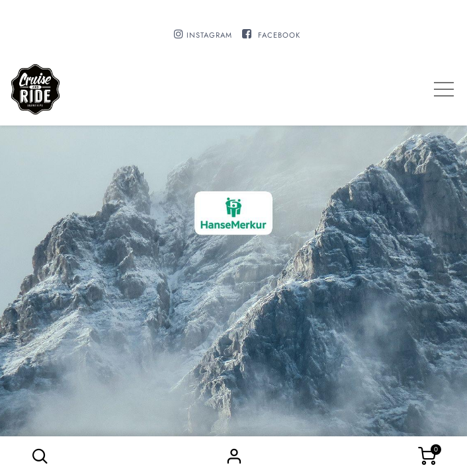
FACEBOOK (279, 35)
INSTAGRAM (209, 35)
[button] (40, 456)
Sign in (233, 456)
